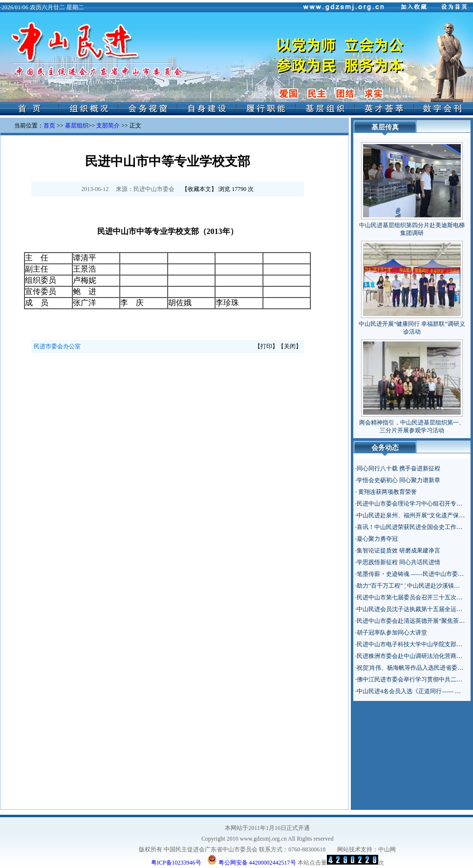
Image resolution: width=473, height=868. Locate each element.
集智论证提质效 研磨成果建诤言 (398, 550)
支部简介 (108, 126)
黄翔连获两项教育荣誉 (387, 492)
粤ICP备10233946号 (176, 863)
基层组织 (77, 126)
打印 (266, 346)
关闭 (290, 346)
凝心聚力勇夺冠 (377, 539)
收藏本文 (199, 189)
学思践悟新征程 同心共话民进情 (398, 562)
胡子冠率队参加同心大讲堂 (392, 633)
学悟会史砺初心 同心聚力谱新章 (398, 480)
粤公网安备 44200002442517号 (252, 860)
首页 (49, 126)
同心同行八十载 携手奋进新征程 (398, 468)
